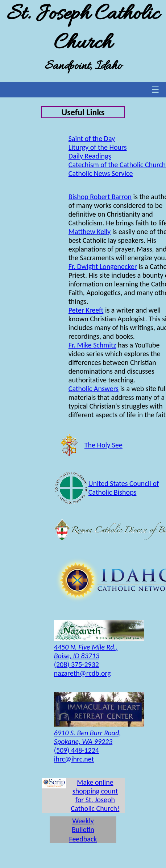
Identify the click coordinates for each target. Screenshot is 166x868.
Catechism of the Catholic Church (117, 165)
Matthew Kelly (90, 232)
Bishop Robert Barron (100, 197)
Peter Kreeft (86, 310)
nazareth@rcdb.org (82, 673)
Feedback (83, 839)
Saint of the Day (92, 138)
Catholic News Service (101, 173)
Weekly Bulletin (83, 825)
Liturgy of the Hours (98, 147)
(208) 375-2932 (76, 664)
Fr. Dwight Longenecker (103, 266)
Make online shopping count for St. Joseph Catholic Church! (95, 795)
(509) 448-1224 (76, 750)
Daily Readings (90, 156)
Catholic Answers (94, 389)
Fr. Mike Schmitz (92, 345)
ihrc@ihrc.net (74, 759)
